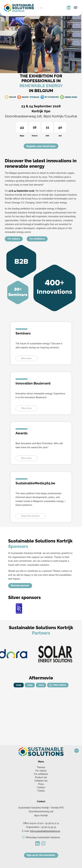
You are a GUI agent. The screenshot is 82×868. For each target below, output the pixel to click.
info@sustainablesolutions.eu (45, 831)
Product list (41, 777)
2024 (30, 685)
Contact (41, 787)
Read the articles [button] (30, 516)
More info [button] (26, 358)
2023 (41, 685)
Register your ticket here (41, 146)
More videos (60, 685)
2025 (19, 685)
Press (41, 784)
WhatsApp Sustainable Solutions (43, 837)
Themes (41, 767)
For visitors (14, 239)
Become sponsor (20, 585)
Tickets (41, 791)
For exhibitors (37, 239)
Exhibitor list (41, 781)
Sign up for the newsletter (41, 855)
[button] (77, 751)
